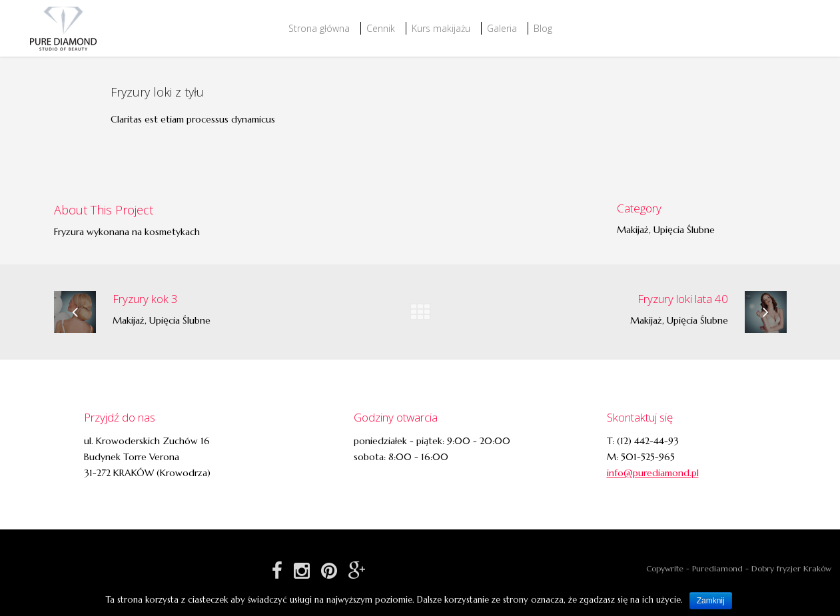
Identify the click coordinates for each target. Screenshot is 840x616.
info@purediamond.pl (653, 473)
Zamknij (711, 601)
